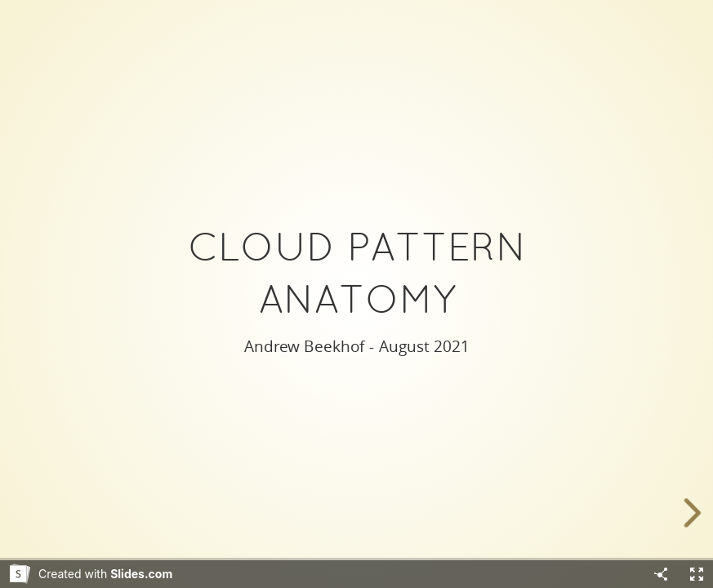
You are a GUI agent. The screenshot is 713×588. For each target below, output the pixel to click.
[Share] (661, 574)
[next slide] (696, 513)
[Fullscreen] (697, 574)
